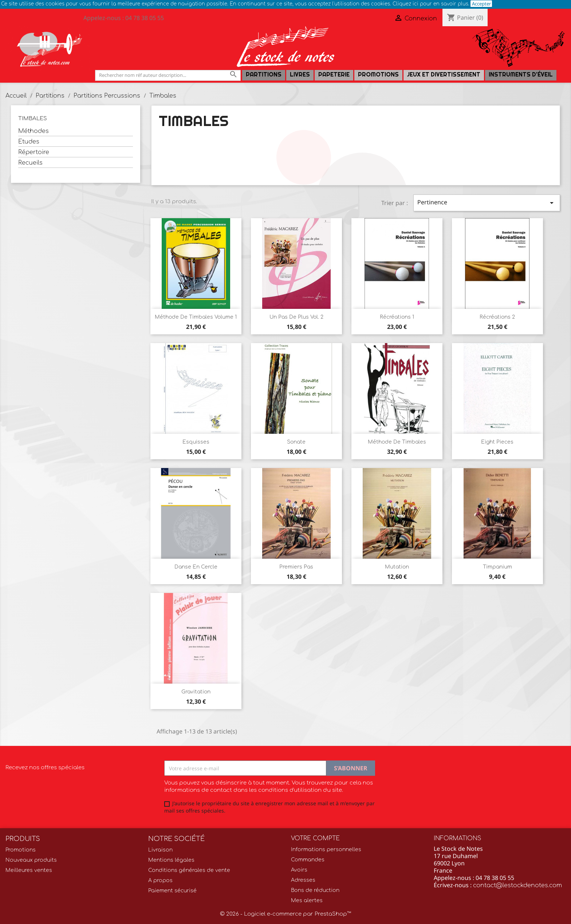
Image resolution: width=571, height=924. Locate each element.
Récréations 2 (497, 317)
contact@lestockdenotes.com (517, 885)
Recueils (30, 163)
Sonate (296, 442)
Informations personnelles (326, 850)
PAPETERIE (334, 74)
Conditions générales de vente (189, 870)
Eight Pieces (497, 442)
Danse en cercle (196, 567)
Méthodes (34, 131)
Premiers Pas (296, 567)
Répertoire (34, 152)
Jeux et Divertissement (444, 74)
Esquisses (196, 442)
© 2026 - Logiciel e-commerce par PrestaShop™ (285, 914)
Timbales (33, 119)
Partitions (264, 74)
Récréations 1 (397, 317)
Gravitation (196, 692)
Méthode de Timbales (397, 442)
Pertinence (487, 203)
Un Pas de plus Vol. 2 (296, 317)
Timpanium (497, 567)
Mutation (397, 567)
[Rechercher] (168, 75)
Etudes (29, 142)
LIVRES (300, 74)
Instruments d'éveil (521, 74)
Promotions (378, 74)
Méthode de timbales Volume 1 (196, 317)
